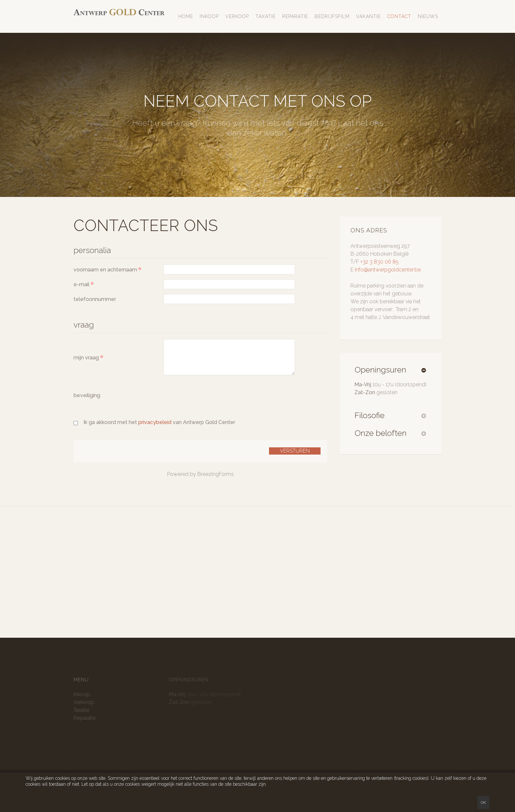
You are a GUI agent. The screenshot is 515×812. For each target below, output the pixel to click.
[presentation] (213, 393)
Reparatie (295, 16)
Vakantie (368, 16)
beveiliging (87, 395)
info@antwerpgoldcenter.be (388, 270)
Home (186, 16)
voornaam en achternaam (108, 270)
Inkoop (209, 16)
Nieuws (428, 16)
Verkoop (237, 16)
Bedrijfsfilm (332, 16)
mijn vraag (89, 358)
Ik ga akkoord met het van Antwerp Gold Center (159, 422)
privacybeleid (156, 422)
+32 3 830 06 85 (380, 262)
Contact (399, 16)
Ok (483, 802)
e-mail (84, 284)
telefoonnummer (95, 299)
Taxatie (266, 16)
